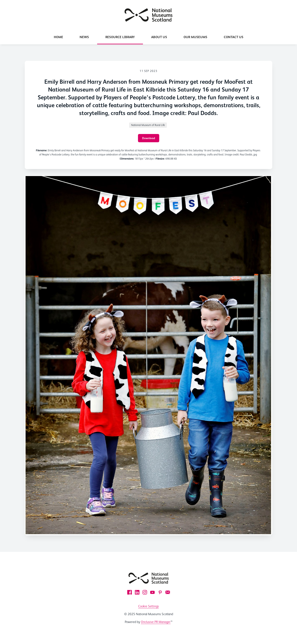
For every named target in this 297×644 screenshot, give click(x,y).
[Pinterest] (160, 592)
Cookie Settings (148, 606)
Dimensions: (127, 159)
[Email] (168, 592)
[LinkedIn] (137, 592)
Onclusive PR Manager (156, 622)
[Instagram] (145, 592)
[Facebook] (130, 592)
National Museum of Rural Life (148, 125)
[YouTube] (152, 592)
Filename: (42, 150)
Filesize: (160, 159)
